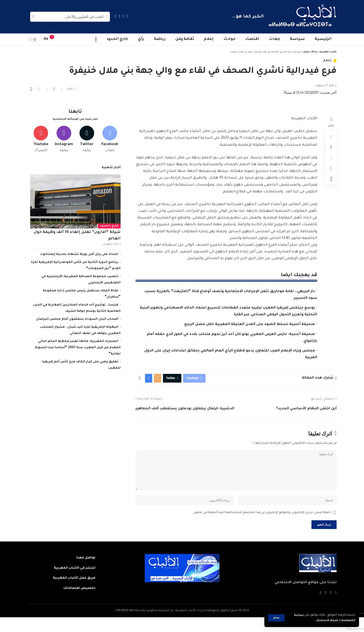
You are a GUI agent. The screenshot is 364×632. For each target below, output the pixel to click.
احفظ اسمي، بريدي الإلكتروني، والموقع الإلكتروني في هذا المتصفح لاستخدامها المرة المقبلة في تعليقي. (261, 525)
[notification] (54, 39)
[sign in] (62, 39)
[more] (96, 39)
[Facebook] (127, 16)
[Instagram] (116, 16)
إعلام (327, 61)
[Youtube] (41, 136)
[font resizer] (46, 39)
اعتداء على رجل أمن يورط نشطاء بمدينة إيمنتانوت (79, 253)
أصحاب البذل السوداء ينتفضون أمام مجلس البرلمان (77, 318)
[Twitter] (123, 16)
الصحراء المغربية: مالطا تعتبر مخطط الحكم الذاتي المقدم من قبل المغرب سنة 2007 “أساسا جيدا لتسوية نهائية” (78, 346)
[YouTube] (119, 16)
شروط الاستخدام (323, 620)
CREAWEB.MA (124, 625)
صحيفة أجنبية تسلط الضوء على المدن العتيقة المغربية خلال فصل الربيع (250, 324)
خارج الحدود (109, 225)
